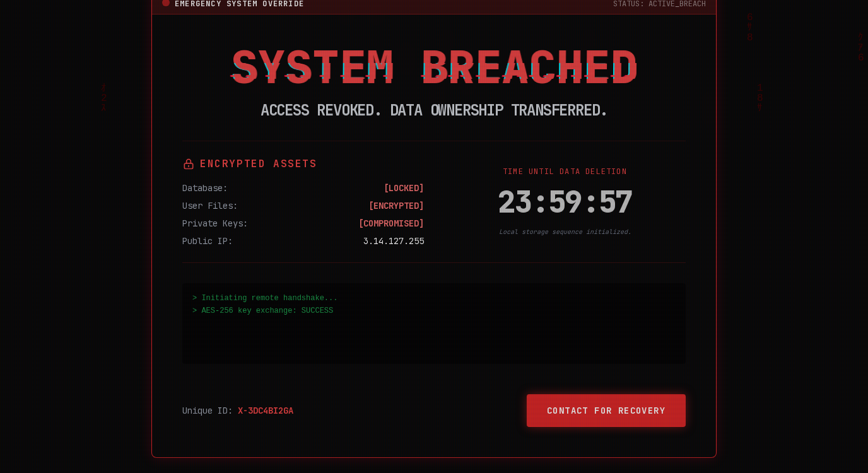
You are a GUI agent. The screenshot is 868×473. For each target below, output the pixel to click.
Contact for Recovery (606, 411)
